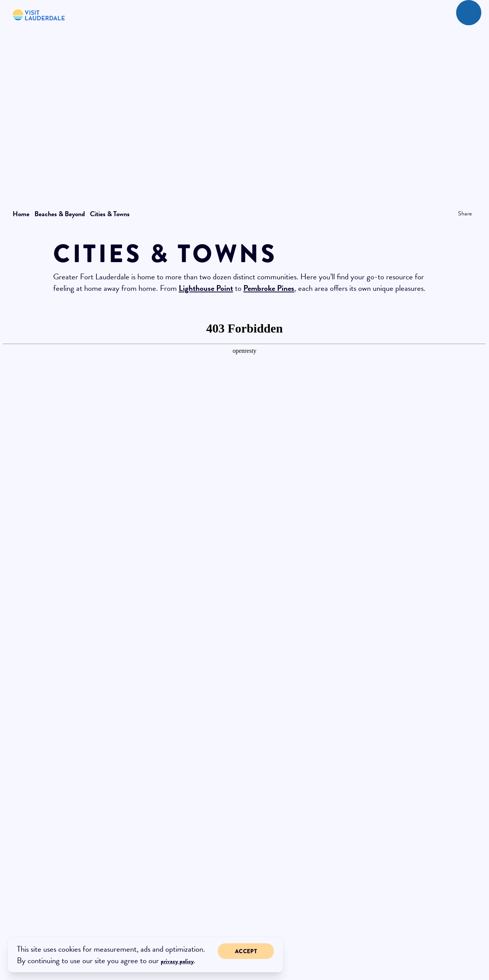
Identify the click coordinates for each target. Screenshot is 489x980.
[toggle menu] (469, 13)
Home (23, 214)
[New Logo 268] (39, 15)
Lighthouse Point (206, 288)
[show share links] (463, 214)
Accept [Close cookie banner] (246, 951)
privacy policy (177, 961)
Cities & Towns (110, 214)
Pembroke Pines (269, 288)
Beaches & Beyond (61, 214)
